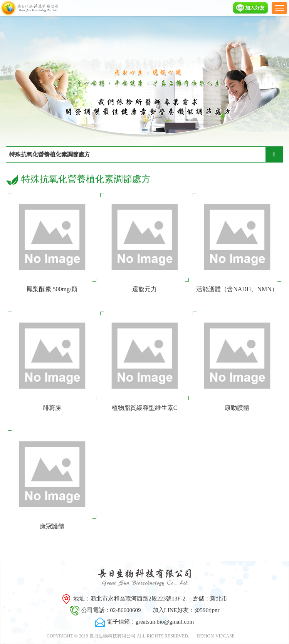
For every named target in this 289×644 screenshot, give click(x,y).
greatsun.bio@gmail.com (165, 622)
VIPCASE (225, 636)
